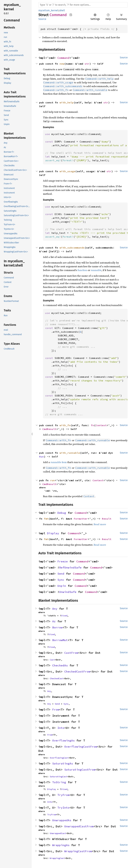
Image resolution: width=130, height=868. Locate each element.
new (62, 64)
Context (101, 425)
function (82, 270)
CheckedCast (57, 678)
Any (55, 609)
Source (42, 19)
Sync (61, 580)
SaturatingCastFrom (80, 770)
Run (42, 457)
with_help (67, 102)
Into (61, 728)
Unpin (62, 586)
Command (63, 58)
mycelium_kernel (48, 10)
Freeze (63, 561)
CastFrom (71, 653)
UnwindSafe (68, 592)
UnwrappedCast (58, 833)
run (53, 480)
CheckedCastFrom (77, 671)
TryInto (63, 808)
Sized (64, 616)
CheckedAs (60, 665)
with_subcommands (72, 248)
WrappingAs (61, 845)
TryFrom (63, 795)
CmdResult (49, 429)
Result (107, 519)
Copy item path (71, 15)
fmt (46, 519)
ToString (59, 782)
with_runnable (70, 453)
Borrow (57, 627)
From (56, 709)
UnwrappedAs (62, 820)
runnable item (59, 462)
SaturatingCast (58, 777)
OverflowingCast (59, 758)
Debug (62, 513)
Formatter (81, 519)
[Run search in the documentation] (83, 5)
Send (61, 574)
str (87, 64)
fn (93, 425)
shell (62, 10)
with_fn (65, 425)
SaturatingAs (63, 763)
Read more (100, 524)
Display (53, 533)
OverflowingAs (63, 740)
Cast (52, 660)
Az (54, 621)
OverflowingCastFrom (81, 747)
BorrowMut (60, 640)
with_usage (67, 171)
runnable (96, 270)
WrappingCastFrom (78, 851)
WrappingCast (57, 858)
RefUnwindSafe (70, 567)
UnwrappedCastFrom (79, 826)
